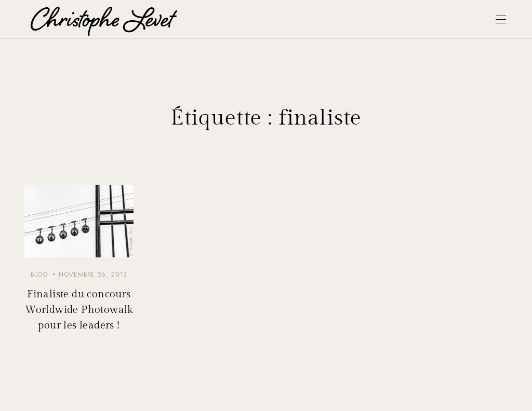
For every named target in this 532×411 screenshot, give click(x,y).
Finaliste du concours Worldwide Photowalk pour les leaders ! (79, 310)
